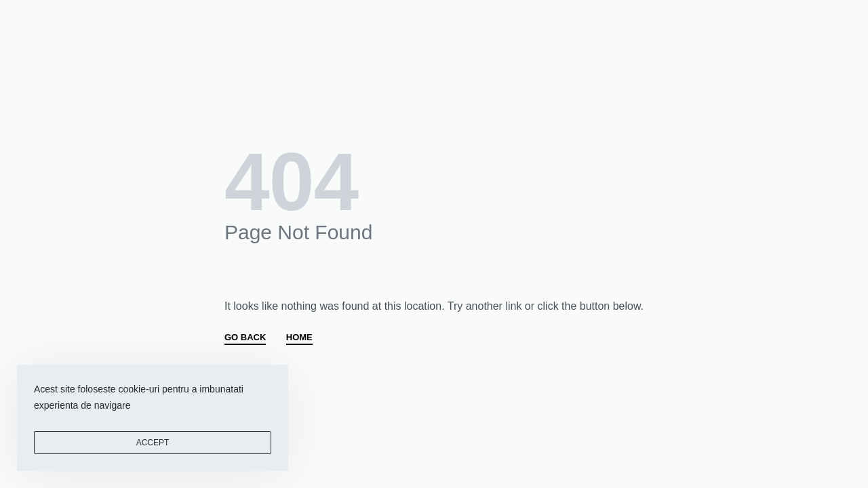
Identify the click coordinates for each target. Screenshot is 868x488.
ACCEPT (153, 443)
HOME (299, 338)
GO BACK (245, 338)
